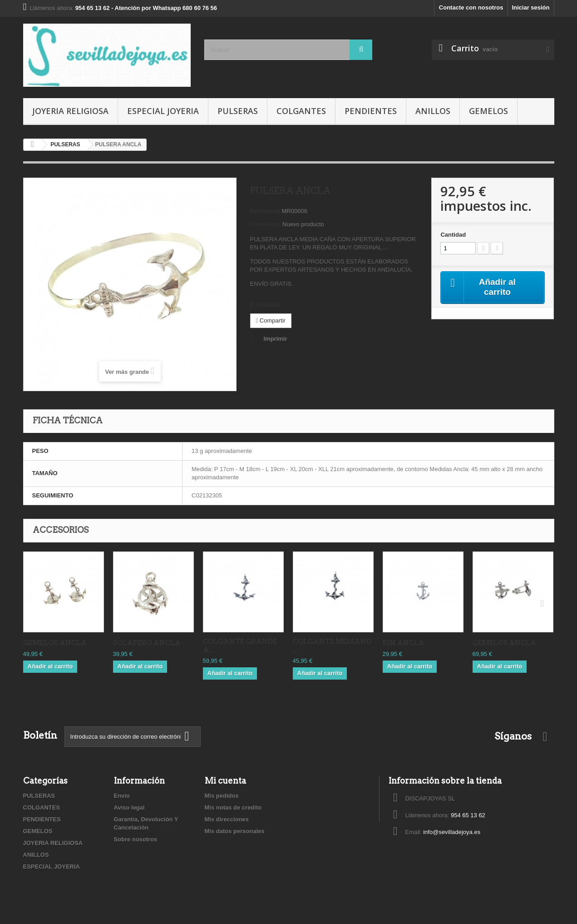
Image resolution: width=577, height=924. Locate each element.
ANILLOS (433, 111)
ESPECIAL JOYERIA (163, 111)
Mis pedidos (222, 796)
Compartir (271, 320)
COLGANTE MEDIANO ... (332, 646)
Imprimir (276, 339)
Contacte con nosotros (471, 7)
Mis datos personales (235, 831)
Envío (122, 796)
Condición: (266, 224)
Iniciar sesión (530, 7)
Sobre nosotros (136, 839)
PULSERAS (238, 111)
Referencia (265, 211)
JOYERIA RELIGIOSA (70, 111)
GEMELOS (488, 111)
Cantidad (453, 235)
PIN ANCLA (404, 643)
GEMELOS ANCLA (55, 643)
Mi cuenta (225, 781)
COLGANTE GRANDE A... (240, 646)
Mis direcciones (227, 819)
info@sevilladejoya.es (452, 832)
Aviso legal (129, 807)
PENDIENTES (371, 111)
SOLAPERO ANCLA (147, 643)
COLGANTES (301, 111)
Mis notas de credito (233, 807)
